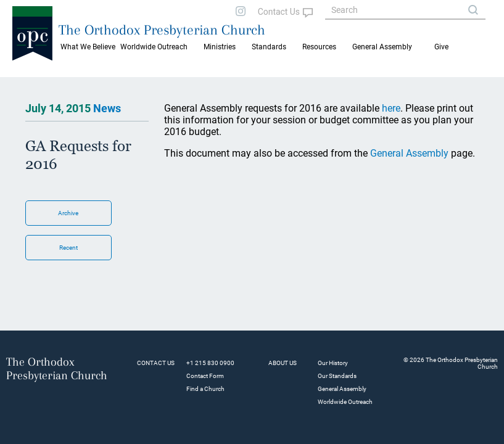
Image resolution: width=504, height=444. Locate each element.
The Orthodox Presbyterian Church (162, 30)
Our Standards (337, 376)
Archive (68, 213)
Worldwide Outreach (345, 402)
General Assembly (382, 47)
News (107, 108)
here (391, 108)
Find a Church (205, 389)
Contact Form (205, 376)
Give (441, 47)
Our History (333, 363)
